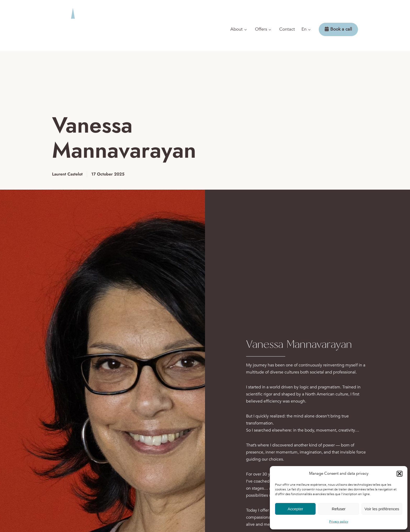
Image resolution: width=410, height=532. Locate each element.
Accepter (295, 509)
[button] (400, 474)
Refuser (339, 509)
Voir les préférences (382, 509)
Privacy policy (339, 522)
